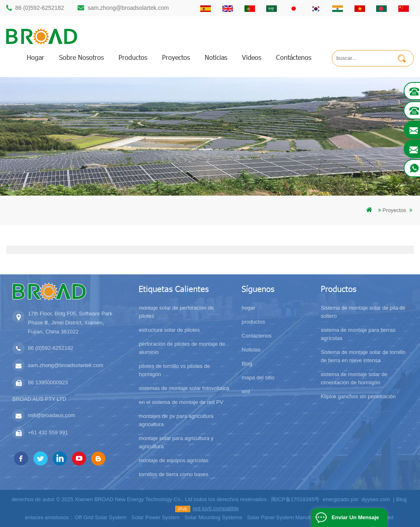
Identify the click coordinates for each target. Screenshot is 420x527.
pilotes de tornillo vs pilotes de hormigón (174, 370)
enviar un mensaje (355, 517)
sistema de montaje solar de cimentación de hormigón (354, 378)
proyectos (176, 57)
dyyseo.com (375, 499)
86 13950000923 (48, 382)
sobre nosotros (81, 57)
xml (246, 391)
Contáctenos (294, 57)
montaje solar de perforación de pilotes (176, 312)
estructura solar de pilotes (169, 330)
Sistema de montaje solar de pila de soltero (363, 312)
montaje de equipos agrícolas (173, 460)
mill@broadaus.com (51, 415)
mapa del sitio (258, 378)
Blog (247, 364)
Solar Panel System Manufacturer (287, 517)
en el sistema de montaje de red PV (181, 402)
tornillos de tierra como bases (173, 474)
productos (133, 57)
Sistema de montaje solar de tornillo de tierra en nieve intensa (363, 356)
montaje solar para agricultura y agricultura (176, 442)
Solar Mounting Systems (213, 517)
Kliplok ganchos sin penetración (358, 396)
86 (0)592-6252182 (40, 8)
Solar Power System (155, 517)
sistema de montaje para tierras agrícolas (358, 334)
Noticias (216, 57)
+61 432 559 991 (48, 432)
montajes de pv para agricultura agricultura (176, 420)
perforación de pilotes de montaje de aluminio (182, 348)
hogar (35, 57)
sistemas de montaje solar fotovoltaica (184, 388)
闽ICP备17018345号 (296, 499)
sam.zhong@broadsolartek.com (128, 8)
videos (252, 57)
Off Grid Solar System (100, 517)
